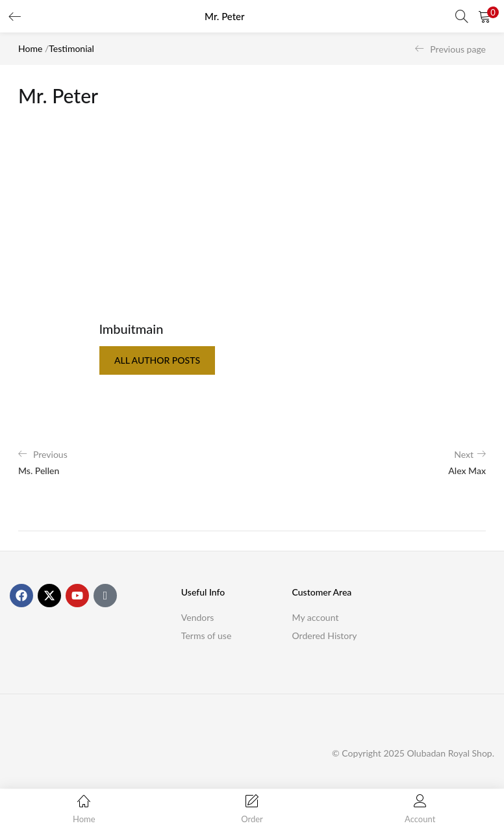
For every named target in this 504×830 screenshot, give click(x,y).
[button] (485, 16)
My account (316, 617)
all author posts (157, 360)
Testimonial (71, 48)
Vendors (198, 617)
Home (30, 48)
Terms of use (206, 635)
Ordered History (325, 635)
